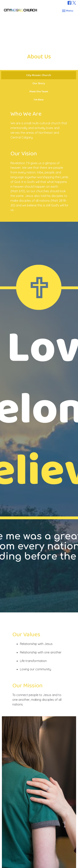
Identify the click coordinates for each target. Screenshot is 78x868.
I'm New (39, 100)
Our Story (39, 83)
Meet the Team (39, 91)
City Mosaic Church (39, 75)
